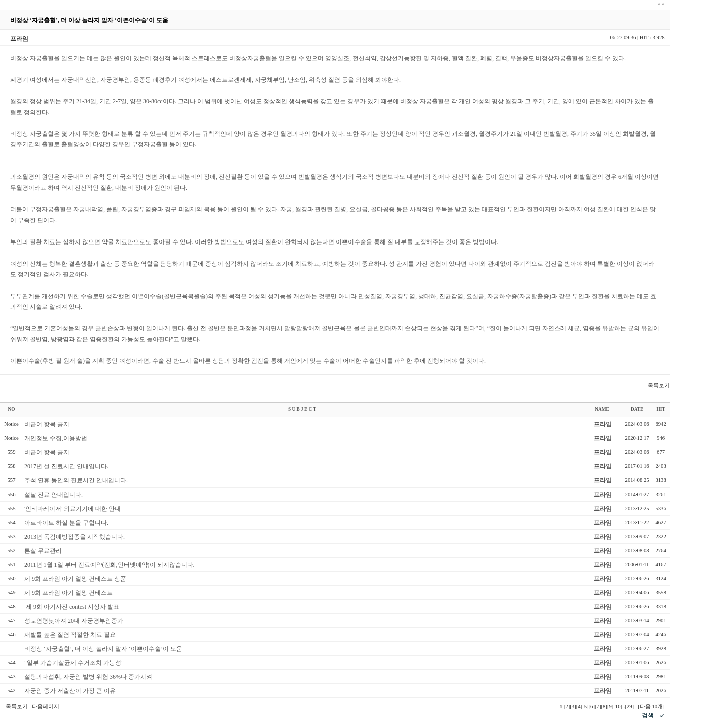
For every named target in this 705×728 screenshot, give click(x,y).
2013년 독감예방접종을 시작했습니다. (74, 537)
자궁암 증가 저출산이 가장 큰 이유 (70, 691)
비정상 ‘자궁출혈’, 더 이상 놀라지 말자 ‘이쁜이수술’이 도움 (103, 649)
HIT (661, 409)
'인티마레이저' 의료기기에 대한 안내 (72, 509)
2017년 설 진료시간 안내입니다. (66, 466)
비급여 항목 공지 (47, 424)
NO (12, 409)
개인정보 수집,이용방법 (56, 438)
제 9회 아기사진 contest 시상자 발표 (72, 607)
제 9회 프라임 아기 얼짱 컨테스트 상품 (75, 579)
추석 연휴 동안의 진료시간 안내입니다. (76, 480)
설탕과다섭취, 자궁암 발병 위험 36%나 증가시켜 (88, 677)
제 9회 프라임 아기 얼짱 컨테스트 (68, 593)
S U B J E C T (302, 409)
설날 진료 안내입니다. (53, 495)
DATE (637, 409)
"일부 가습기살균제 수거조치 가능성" (74, 663)
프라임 (603, 424)
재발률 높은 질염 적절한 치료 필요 (70, 635)
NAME (602, 409)
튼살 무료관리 (43, 551)
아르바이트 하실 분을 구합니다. (66, 523)
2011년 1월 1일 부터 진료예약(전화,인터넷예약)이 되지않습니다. (109, 565)
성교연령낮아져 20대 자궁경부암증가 (74, 621)
